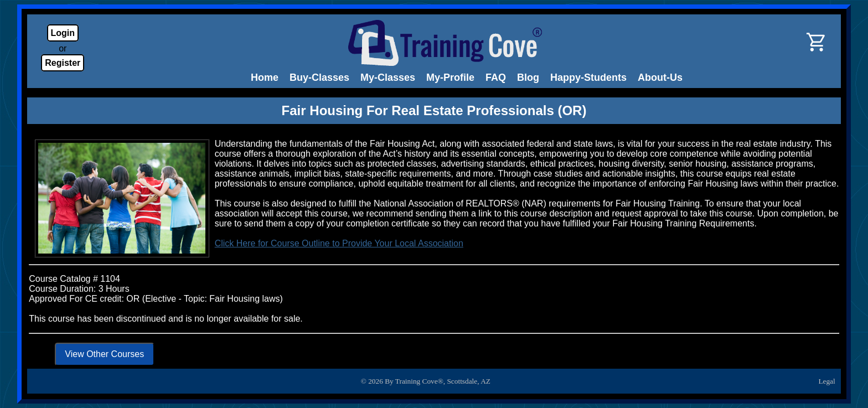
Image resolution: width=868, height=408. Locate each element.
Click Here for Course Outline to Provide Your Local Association (339, 243)
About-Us (660, 78)
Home (265, 78)
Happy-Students (588, 78)
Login (63, 33)
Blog (528, 78)
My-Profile (450, 78)
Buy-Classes (319, 78)
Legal (826, 381)
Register (63, 63)
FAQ (496, 78)
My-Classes (388, 78)
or (63, 48)
